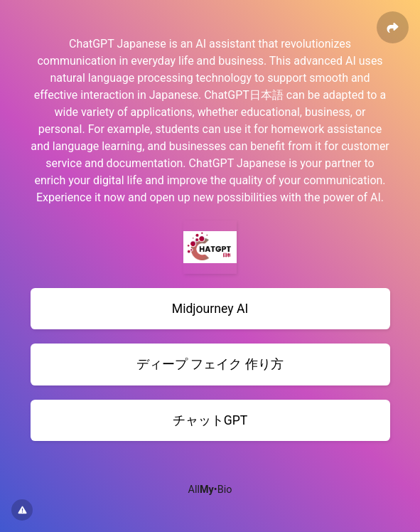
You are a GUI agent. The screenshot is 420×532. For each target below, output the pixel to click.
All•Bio (210, 490)
